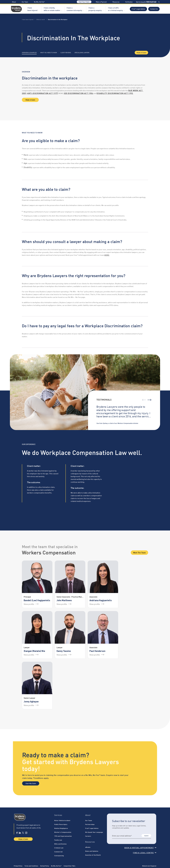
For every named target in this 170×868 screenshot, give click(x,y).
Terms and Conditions (31, 866)
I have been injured (32, 9)
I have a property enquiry (95, 9)
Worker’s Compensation (63, 832)
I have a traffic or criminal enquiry (115, 9)
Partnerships (90, 824)
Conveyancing (59, 856)
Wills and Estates (60, 844)
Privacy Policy (18, 866)
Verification (129, 2)
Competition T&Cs (69, 866)
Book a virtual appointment (140, 848)
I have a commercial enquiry (74, 9)
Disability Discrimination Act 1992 (115, 93)
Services (58, 815)
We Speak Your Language (94, 832)
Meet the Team (139, 552)
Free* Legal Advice (138, 9)
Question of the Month (93, 855)
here (107, 255)
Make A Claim (141, 52)
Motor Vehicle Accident (62, 820)
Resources (116, 2)
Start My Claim (31, 783)
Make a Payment (101, 2)
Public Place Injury (61, 824)
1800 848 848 (151, 2)
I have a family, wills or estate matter (52, 9)
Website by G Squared (149, 866)
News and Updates (92, 851)
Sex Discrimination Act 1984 (78, 93)
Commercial (58, 852)
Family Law (58, 840)
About (14, 2)
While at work (41, 19)
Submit (146, 836)
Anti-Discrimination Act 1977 (43, 93)
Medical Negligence (61, 828)
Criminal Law (59, 848)
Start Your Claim (84, 2)
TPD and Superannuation (63, 836)
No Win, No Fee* (39, 2)
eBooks (88, 847)
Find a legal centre (145, 853)
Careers (88, 836)
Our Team (25, 2)
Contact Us (154, 9)
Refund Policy (45, 866)
